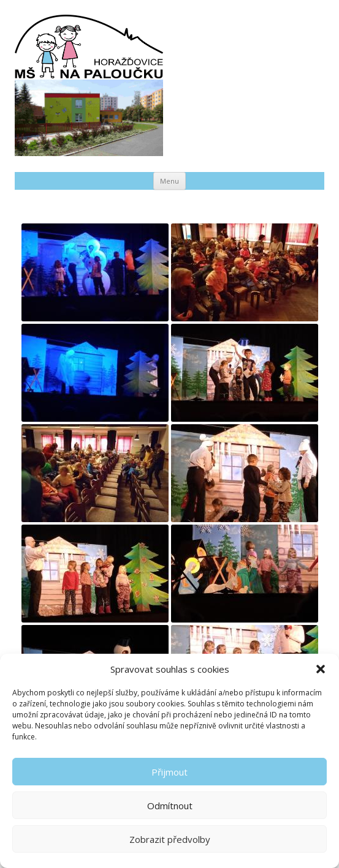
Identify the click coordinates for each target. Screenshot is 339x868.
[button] (321, 669)
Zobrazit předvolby (170, 839)
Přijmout (169, 772)
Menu (169, 181)
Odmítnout (170, 806)
